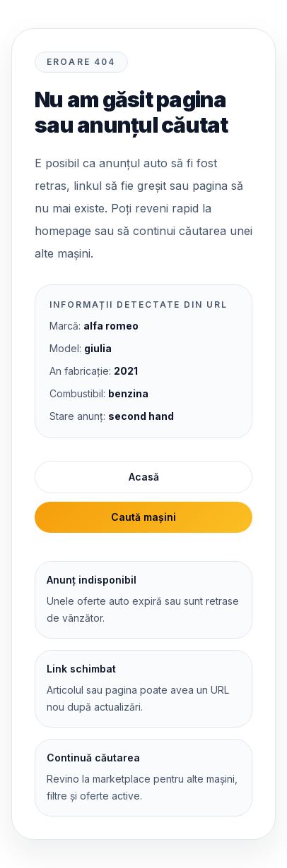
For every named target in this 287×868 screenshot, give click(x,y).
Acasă (144, 477)
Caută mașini (143, 517)
